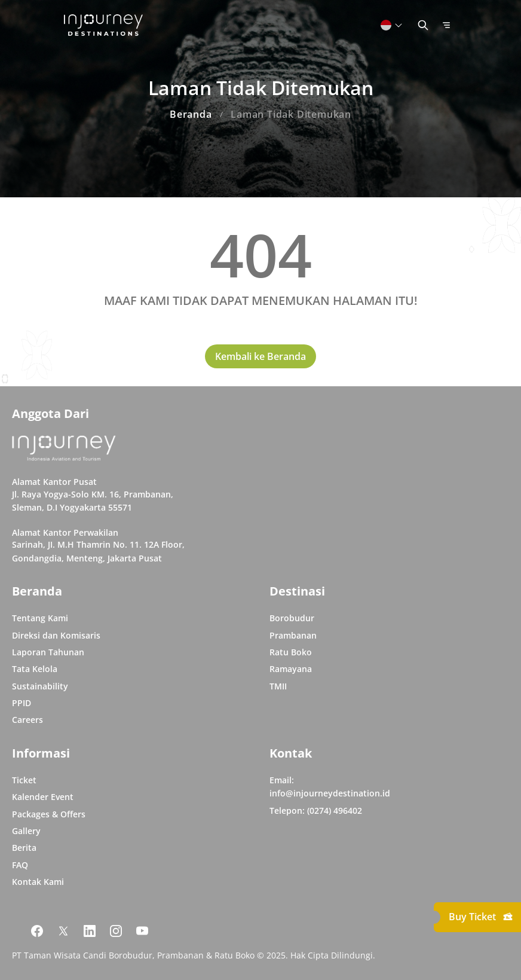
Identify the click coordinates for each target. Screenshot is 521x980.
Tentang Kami (40, 618)
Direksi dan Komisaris (56, 635)
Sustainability (40, 686)
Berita (24, 848)
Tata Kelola (35, 669)
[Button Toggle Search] (423, 25)
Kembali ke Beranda (260, 356)
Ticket (24, 780)
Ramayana (291, 669)
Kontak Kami (38, 882)
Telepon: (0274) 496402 (316, 810)
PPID (22, 703)
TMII (278, 686)
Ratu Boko (291, 652)
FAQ (20, 865)
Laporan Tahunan (48, 652)
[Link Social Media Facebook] (37, 931)
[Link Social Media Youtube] (142, 931)
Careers (27, 720)
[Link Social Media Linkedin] (90, 931)
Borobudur (292, 618)
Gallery (26, 831)
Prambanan (293, 635)
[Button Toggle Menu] (446, 25)
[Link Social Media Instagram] (116, 931)
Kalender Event (43, 797)
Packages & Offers (49, 814)
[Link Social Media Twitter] (63, 931)
